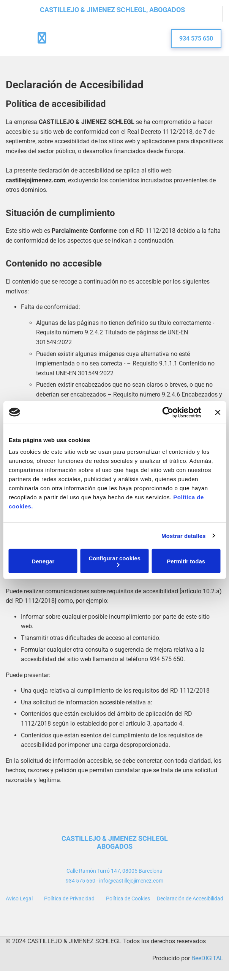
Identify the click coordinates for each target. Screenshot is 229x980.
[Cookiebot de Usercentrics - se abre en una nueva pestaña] (168, 412)
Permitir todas (186, 561)
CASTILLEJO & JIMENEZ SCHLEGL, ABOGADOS (112, 10)
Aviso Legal (19, 898)
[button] (196, 39)
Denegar (43, 561)
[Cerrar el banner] (218, 412)
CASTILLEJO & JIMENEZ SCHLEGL (115, 838)
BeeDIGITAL (207, 958)
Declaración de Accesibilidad (190, 898)
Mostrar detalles (184, 535)
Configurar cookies (114, 561)
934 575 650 (81, 881)
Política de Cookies (128, 898)
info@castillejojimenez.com (131, 881)
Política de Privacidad (69, 898)
